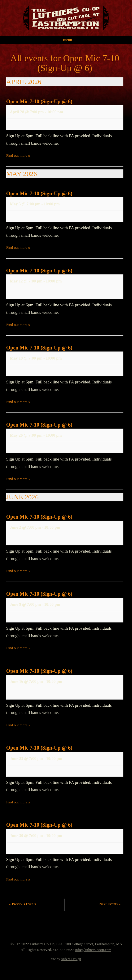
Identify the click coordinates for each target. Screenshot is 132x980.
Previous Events (23, 904)
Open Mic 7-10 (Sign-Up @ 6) (39, 102)
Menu (68, 40)
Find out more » (18, 155)
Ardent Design (71, 959)
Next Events (110, 904)
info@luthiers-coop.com (93, 950)
